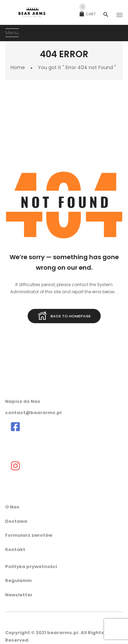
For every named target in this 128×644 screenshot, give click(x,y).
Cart (88, 14)
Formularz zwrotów (29, 535)
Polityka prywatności (31, 567)
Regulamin (18, 580)
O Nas (12, 507)
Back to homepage (64, 316)
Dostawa (16, 521)
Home (18, 67)
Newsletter (19, 595)
